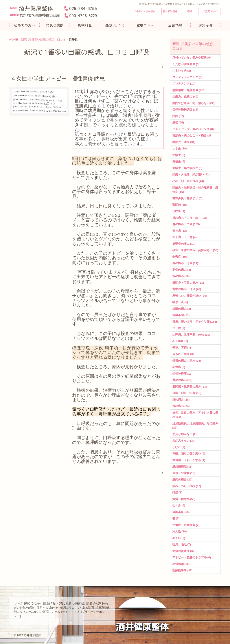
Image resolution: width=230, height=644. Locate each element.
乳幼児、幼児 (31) (184, 142)
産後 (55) (178, 122)
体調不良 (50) (181, 512)
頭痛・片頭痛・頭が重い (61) (191, 174)
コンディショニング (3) (187, 77)
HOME (14, 40)
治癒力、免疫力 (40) (185, 97)
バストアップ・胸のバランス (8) (193, 129)
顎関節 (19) (180, 205)
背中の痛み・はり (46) (187, 289)
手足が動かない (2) (185, 434)
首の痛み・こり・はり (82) (190, 218)
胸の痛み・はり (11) (185, 263)
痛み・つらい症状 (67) (187, 486)
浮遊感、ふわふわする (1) (189, 460)
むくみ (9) (179, 505)
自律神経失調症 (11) (185, 109)
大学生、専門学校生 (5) (187, 168)
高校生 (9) (179, 161)
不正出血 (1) (180, 341)
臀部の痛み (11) (182, 380)
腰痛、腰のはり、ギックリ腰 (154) (195, 322)
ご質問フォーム (50, 612)
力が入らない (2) (183, 441)
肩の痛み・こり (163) (186, 224)
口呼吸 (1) (179, 211)
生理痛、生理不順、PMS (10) (191, 335)
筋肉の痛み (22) (182, 479)
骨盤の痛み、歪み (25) (187, 361)
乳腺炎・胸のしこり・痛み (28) (192, 135)
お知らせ (53, 608)
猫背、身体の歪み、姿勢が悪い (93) (195, 250)
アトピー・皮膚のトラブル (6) (192, 557)
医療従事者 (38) (182, 570)
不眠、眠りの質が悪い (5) (189, 454)
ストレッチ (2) (182, 71)
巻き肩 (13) (180, 231)
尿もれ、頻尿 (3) (183, 354)
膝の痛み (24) (181, 406)
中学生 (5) (179, 155)
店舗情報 (50, 603)
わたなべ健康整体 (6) (186, 64)
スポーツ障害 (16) (184, 473)
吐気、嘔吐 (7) (182, 544)
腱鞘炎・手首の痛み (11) (188, 283)
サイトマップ (71, 612)
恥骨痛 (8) (179, 367)
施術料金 (79, 603)
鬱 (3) (176, 518)
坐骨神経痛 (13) (182, 374)
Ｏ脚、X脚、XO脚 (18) (187, 393)
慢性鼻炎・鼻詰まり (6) (187, 198)
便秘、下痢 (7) (182, 348)
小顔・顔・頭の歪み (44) (188, 181)
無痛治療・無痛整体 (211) (189, 90)
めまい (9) (179, 538)
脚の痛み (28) (181, 400)
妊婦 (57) (178, 116)
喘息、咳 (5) (180, 302)
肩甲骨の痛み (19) (184, 244)
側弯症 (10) (180, 257)
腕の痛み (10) (181, 276)
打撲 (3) (177, 492)
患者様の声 (94, 603)
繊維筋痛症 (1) (182, 466)
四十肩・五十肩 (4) (185, 237)
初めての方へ (33, 603)
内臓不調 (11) (181, 315)
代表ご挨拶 (64, 603)
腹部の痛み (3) (182, 309)
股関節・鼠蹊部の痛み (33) (190, 387)
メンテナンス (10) (184, 84)
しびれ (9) (179, 447)
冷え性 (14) (180, 531)
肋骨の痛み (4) (182, 270)
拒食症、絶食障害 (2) (186, 525)
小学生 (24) (180, 148)
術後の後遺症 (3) (183, 551)
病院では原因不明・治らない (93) (194, 103)
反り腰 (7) (179, 328)
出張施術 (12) (181, 564)
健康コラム (67, 608)
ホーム (19, 603)
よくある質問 (85, 608)
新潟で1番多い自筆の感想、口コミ (43, 40)
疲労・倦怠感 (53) (184, 499)
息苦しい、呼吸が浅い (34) (190, 296)
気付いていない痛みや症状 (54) (192, 58)
